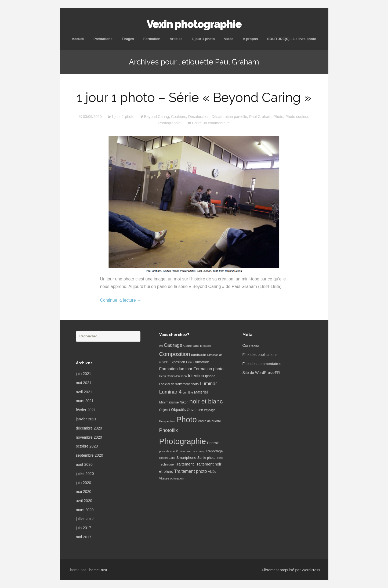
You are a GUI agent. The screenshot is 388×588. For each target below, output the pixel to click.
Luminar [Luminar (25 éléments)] (208, 384)
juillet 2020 (85, 474)
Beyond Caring (157, 117)
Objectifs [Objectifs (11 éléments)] (178, 410)
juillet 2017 (85, 519)
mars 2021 (85, 401)
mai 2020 (84, 492)
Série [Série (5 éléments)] (220, 458)
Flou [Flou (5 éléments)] (189, 362)
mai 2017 (84, 537)
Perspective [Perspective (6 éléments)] (167, 421)
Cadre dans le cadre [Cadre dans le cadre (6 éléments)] (197, 346)
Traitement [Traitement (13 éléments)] (184, 464)
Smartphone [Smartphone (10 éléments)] (186, 458)
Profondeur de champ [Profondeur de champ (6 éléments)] (190, 451)
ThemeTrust (97, 570)
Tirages (128, 39)
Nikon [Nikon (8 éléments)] (184, 402)
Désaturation (199, 117)
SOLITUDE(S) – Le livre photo (292, 39)
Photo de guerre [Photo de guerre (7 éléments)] (209, 421)
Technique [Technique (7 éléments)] (167, 464)
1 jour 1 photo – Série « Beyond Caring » (194, 98)
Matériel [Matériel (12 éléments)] (201, 392)
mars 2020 (85, 510)
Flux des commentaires (262, 364)
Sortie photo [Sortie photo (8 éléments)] (206, 458)
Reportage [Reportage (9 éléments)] (214, 451)
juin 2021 (84, 374)
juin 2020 (84, 483)
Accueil (78, 39)
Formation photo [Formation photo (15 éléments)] (208, 369)
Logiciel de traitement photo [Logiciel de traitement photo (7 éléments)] (179, 384)
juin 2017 (84, 528)
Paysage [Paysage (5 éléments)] (210, 410)
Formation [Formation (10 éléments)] (201, 362)
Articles (176, 39)
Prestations (103, 39)
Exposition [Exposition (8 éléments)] (177, 362)
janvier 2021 (86, 419)
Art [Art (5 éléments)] (161, 346)
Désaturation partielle (229, 117)
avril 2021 (84, 392)
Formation (152, 39)
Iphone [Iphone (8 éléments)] (210, 376)
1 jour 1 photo (203, 39)
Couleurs (179, 117)
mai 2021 (84, 383)
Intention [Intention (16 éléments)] (196, 376)
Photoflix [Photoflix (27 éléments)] (169, 430)
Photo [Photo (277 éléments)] (186, 419)
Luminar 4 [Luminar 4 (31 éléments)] (171, 392)
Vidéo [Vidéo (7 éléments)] (212, 472)
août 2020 (84, 464)
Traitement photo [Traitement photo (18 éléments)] (190, 471)
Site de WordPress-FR (261, 373)
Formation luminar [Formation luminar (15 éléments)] (176, 369)
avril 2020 (84, 501)
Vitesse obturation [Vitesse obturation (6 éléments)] (171, 478)
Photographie (169, 123)
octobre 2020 (87, 446)
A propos (250, 39)
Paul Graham (260, 117)
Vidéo (229, 39)
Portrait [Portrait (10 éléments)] (213, 443)
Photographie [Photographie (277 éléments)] (183, 441)
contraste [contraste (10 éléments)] (199, 355)
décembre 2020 (89, 428)
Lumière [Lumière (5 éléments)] (188, 392)
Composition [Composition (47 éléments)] (175, 354)
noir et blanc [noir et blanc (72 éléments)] (206, 401)
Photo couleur (297, 117)
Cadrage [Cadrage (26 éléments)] (173, 345)
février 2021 (86, 410)
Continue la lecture (121, 300)
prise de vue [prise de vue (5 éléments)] (167, 451)
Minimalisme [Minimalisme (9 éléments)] (169, 402)
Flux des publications (260, 355)
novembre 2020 (89, 437)
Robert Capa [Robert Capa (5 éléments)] (167, 458)
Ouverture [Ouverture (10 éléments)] (195, 410)
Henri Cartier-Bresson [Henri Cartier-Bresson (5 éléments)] (173, 376)
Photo (278, 117)
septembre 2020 (90, 455)
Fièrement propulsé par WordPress (291, 570)
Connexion (251, 345)
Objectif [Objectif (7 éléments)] (165, 410)
